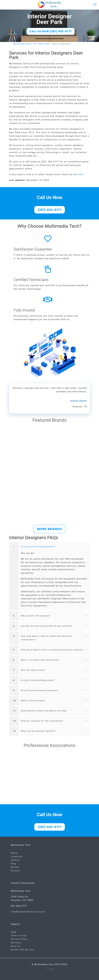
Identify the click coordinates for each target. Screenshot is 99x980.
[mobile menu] (95, 4)
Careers (15, 860)
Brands (15, 867)
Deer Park (44, 44)
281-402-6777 (19, 906)
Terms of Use (19, 936)
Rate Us (15, 946)
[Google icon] (53, 969)
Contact (15, 871)
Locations (17, 857)
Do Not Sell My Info (22, 950)
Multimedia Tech (22, 44)
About (14, 853)
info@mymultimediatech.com (28, 912)
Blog (14, 864)
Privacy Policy (19, 939)
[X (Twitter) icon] (50, 969)
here (81, 174)
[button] (49, 576)
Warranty (16, 943)
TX (35, 44)
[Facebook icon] (46, 969)
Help (14, 932)
